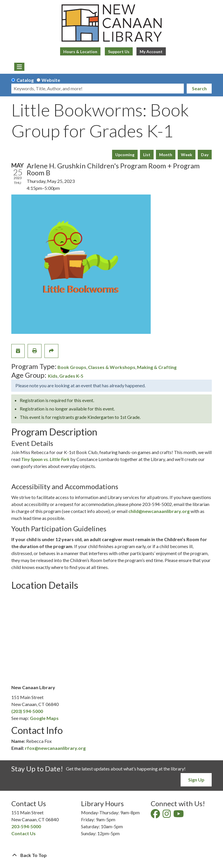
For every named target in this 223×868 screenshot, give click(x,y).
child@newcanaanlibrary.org (159, 511)
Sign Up (196, 780)
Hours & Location (80, 52)
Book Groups (72, 367)
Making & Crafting (157, 367)
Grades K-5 (71, 376)
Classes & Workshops (112, 367)
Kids (53, 376)
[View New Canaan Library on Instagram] (167, 815)
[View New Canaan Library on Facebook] (156, 815)
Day (205, 155)
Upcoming (125, 155)
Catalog (25, 80)
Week (187, 155)
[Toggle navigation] (19, 67)
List (147, 155)
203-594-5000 (26, 826)
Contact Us (24, 833)
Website (51, 80)
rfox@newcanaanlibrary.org (55, 748)
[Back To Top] (111, 855)
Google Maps (44, 718)
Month (166, 155)
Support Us (119, 52)
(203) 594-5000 (27, 711)
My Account (151, 52)
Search (199, 88)
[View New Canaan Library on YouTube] (179, 815)
